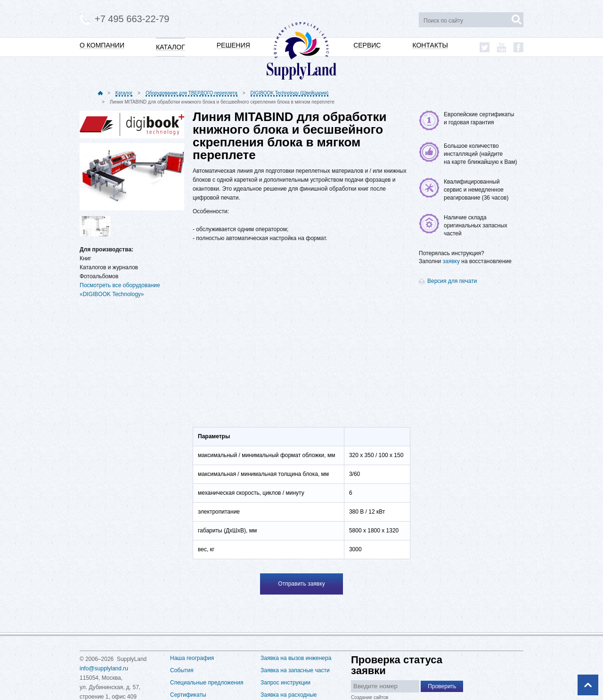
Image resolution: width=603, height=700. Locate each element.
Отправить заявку (301, 584)
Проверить (442, 686)
